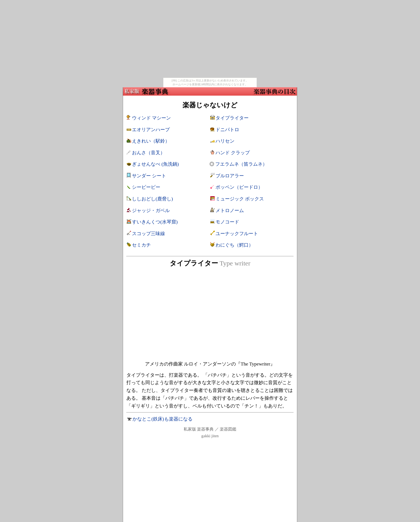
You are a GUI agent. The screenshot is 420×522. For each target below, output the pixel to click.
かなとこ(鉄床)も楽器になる (162, 419)
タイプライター (232, 118)
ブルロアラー (230, 176)
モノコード (227, 222)
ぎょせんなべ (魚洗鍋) (155, 164)
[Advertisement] (210, 39)
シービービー (146, 187)
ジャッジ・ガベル (151, 211)
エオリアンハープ (151, 130)
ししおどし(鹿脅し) (152, 199)
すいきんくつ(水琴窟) (155, 222)
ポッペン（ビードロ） (239, 187)
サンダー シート (149, 176)
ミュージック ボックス (240, 199)
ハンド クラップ (233, 153)
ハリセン (225, 141)
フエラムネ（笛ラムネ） (241, 164)
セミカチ (141, 245)
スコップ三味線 (148, 234)
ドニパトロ (227, 130)
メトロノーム (230, 211)
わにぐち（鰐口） (234, 245)
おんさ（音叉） (148, 153)
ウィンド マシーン (151, 118)
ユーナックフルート (237, 234)
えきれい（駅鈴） (151, 141)
